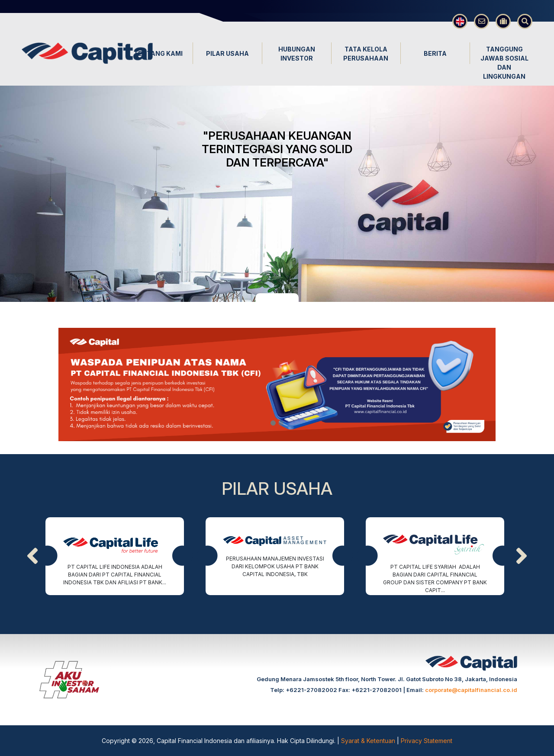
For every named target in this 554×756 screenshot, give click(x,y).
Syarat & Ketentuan (369, 741)
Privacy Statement (427, 741)
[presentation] (32, 556)
